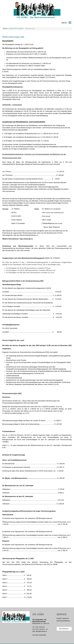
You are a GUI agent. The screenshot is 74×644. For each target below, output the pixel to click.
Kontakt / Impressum (63, 618)
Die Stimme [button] (64, 629)
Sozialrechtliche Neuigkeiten (16, 29)
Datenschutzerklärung (63, 621)
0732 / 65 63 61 (40, 627)
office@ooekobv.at (41, 631)
